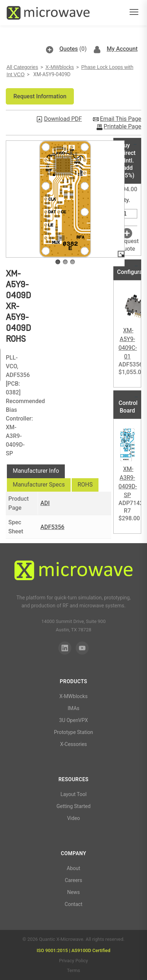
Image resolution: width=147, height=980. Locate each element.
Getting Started (73, 806)
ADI (45, 503)
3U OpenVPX (73, 720)
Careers (73, 880)
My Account (122, 49)
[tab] (36, 471)
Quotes (69, 49)
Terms (74, 970)
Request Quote (128, 245)
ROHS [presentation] (85, 485)
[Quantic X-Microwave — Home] (48, 13)
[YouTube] (82, 648)
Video (73, 818)
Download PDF (63, 119)
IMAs (74, 708)
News (73, 892)
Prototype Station (73, 732)
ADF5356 (52, 527)
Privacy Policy (73, 961)
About (73, 868)
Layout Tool (73, 794)
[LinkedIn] (65, 648)
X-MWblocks (60, 67)
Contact (74, 904)
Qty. (125, 200)
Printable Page (122, 127)
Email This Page (121, 119)
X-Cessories (73, 744)
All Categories (22, 67)
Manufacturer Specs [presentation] (39, 485)
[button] (40, 96)
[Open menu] (134, 13)
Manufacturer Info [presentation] (36, 471)
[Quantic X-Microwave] (73, 572)
